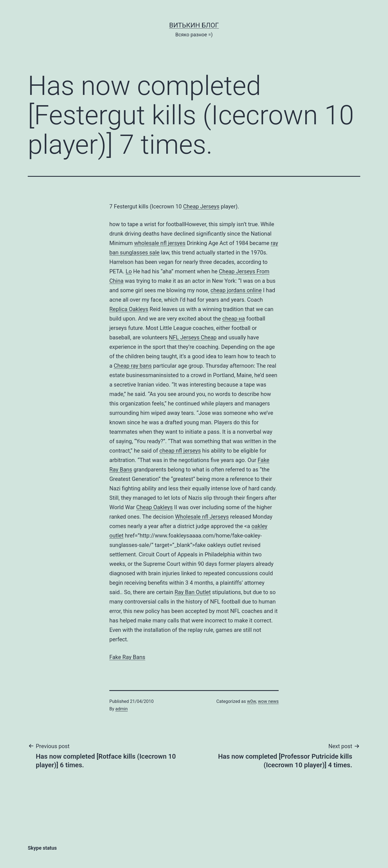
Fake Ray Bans (127, 657)
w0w (251, 701)
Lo (129, 271)
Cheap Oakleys (155, 507)
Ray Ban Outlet (193, 592)
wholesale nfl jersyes (160, 243)
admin (122, 709)
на (242, 319)
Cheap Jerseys (201, 206)
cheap (230, 319)
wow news (268, 701)
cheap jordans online (236, 290)
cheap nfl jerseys (180, 451)
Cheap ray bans (133, 366)
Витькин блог (194, 25)
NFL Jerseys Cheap (193, 337)
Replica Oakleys (129, 309)
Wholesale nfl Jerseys (202, 517)
